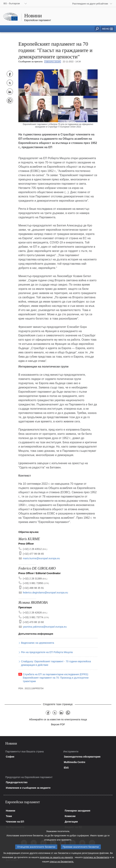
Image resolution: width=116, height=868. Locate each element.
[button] (108, 29)
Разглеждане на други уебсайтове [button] (90, 4)
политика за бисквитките (96, 862)
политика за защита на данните (56, 862)
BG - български (12, 3)
